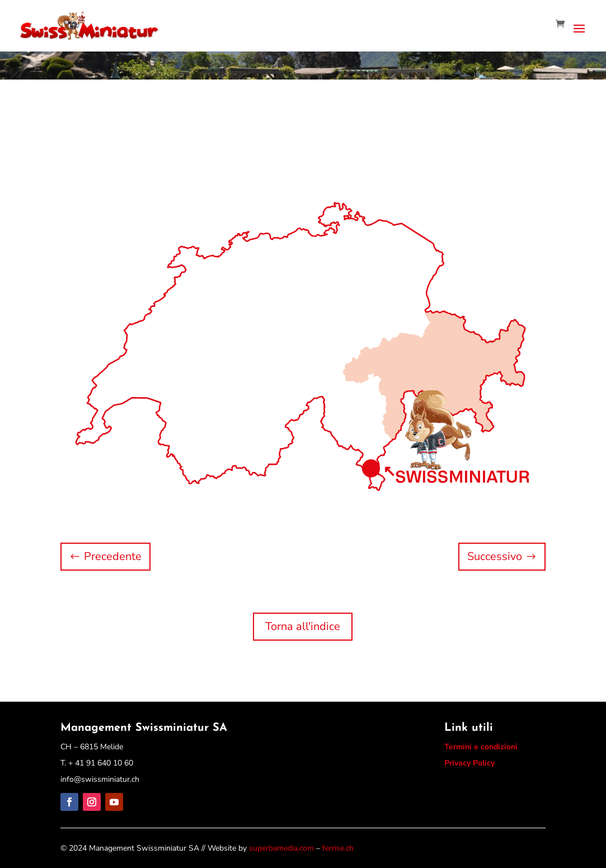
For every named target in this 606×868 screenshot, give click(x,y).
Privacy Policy (469, 763)
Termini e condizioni (481, 747)
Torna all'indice (303, 626)
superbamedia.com (281, 848)
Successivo (495, 556)
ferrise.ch (338, 848)
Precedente (113, 556)
